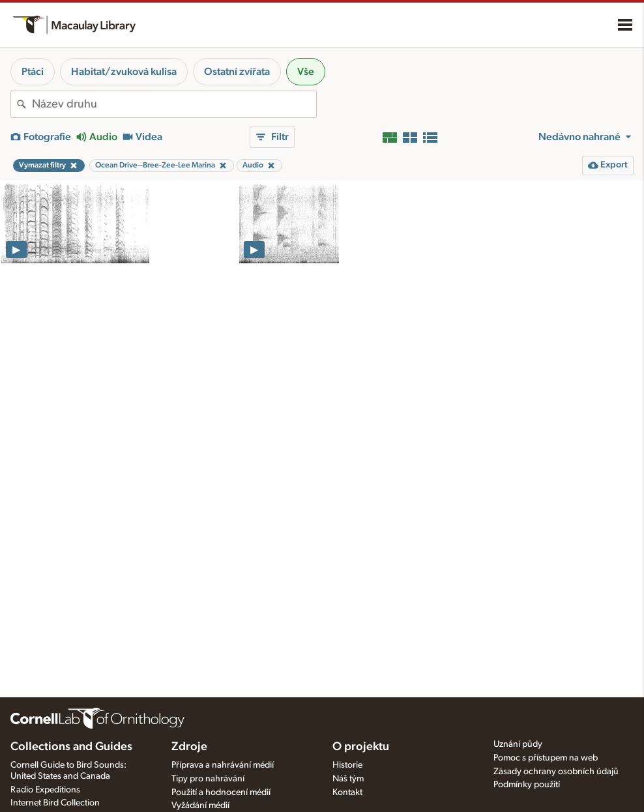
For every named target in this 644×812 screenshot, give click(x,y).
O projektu (361, 747)
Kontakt (347, 792)
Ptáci (33, 72)
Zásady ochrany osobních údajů (556, 772)
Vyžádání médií (200, 805)
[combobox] (174, 104)
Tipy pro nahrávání (208, 779)
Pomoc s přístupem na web (546, 758)
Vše (306, 72)
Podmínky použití (527, 785)
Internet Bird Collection (55, 803)
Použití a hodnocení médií (221, 792)
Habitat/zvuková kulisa (124, 72)
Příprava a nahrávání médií (223, 765)
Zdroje (189, 747)
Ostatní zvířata (237, 72)
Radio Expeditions (45, 790)
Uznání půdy (518, 744)
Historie (347, 765)
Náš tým (348, 779)
